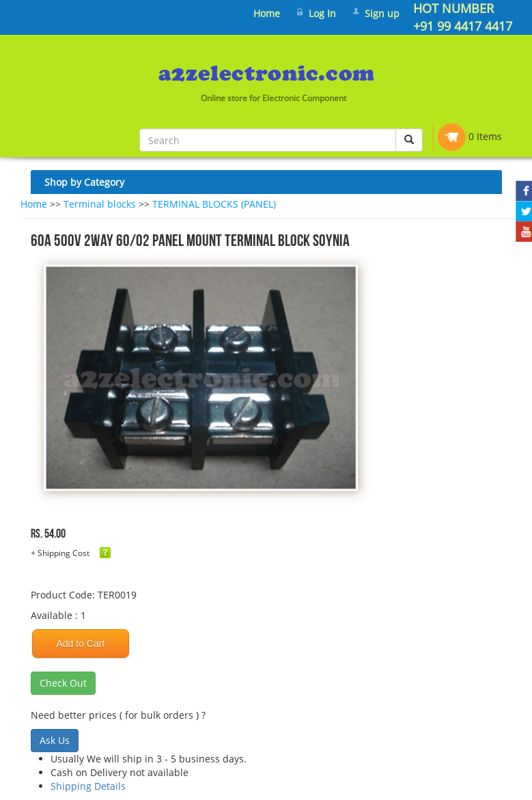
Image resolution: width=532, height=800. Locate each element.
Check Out (63, 683)
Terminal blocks (100, 204)
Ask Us (55, 740)
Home (267, 13)
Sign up (382, 13)
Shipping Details (88, 786)
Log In (322, 13)
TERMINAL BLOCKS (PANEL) (214, 204)
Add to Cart (81, 644)
